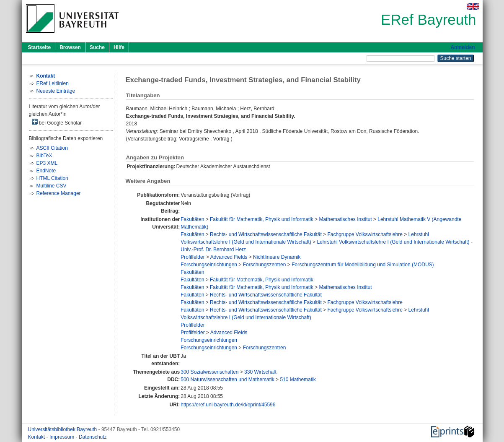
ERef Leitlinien (53, 83)
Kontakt (37, 437)
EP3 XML (47, 163)
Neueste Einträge (56, 91)
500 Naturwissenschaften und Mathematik (227, 380)
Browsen (70, 47)
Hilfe (119, 47)
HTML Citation (52, 178)
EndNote (46, 171)
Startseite (40, 47)
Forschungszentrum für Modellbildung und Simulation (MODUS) (363, 265)
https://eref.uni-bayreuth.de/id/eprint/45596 (228, 405)
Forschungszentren (265, 265)
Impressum (63, 437)
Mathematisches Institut (345, 219)
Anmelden (463, 47)
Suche (97, 47)
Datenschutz (93, 437)
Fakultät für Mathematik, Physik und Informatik (262, 219)
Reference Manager (59, 193)
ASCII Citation (52, 148)
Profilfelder (193, 257)
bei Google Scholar (57, 122)
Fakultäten (192, 219)
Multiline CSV (52, 186)
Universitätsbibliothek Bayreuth (63, 429)
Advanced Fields (229, 257)
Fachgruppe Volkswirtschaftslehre (365, 234)
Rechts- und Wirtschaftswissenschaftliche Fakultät (266, 234)
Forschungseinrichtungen (209, 265)
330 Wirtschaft (260, 372)
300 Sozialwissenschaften (209, 372)
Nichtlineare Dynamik (277, 257)
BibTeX (44, 156)
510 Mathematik (298, 380)
